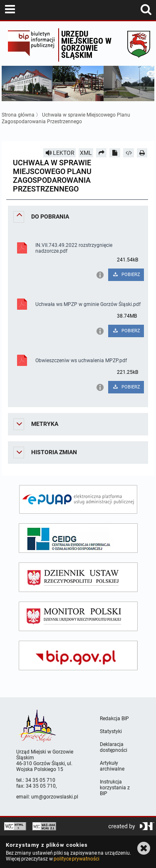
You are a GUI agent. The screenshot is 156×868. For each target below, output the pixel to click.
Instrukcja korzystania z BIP (115, 788)
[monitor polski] (78, 616)
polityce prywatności (77, 859)
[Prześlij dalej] (102, 153)
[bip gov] (78, 655)
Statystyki (111, 731)
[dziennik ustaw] (78, 577)
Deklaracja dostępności (114, 747)
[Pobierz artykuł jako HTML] (129, 153)
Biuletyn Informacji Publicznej (31, 45)
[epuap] (78, 499)
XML (86, 153)
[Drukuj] (142, 153)
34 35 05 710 (40, 780)
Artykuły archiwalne (112, 766)
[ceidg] (78, 538)
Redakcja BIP (114, 719)
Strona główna (18, 115)
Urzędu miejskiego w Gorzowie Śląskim (86, 44)
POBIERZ (126, 275)
